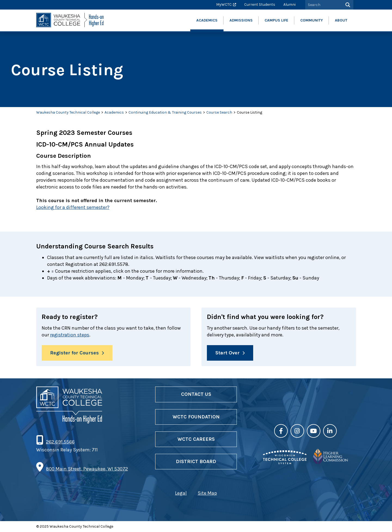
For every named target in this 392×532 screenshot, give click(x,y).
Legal (181, 493)
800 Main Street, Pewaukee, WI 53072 (87, 469)
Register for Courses (74, 353)
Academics (114, 112)
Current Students (260, 4)
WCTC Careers (196, 439)
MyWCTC (224, 4)
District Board (196, 461)
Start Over (227, 353)
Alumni (290, 4)
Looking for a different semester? (73, 207)
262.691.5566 (60, 442)
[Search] (347, 5)
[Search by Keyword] (323, 5)
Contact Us (196, 394)
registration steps (70, 335)
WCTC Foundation (196, 417)
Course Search (219, 112)
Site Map (207, 493)
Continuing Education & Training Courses (165, 112)
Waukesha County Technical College (68, 112)
